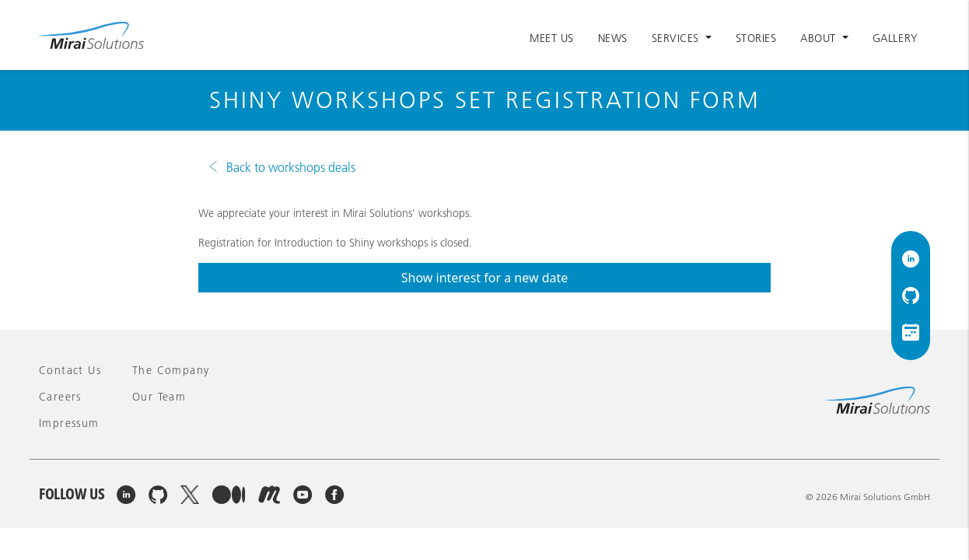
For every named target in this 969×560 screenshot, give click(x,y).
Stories (756, 38)
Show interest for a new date (485, 278)
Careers (60, 397)
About (820, 38)
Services (677, 38)
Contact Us (70, 370)
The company (171, 370)
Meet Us (552, 38)
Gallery (896, 38)
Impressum (69, 423)
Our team (159, 397)
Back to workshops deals (291, 167)
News (613, 38)
